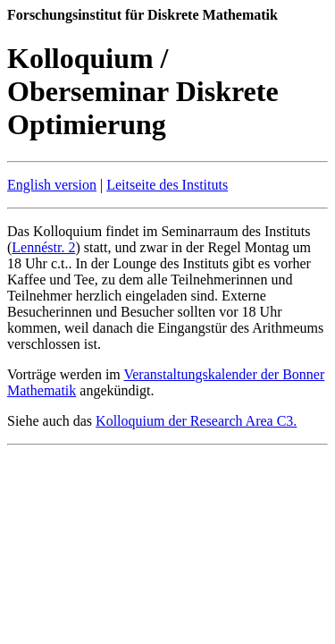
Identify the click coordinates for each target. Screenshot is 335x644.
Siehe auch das (51, 421)
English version (52, 185)
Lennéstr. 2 (43, 247)
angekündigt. (115, 390)
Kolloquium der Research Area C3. (196, 421)
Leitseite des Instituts (167, 185)
